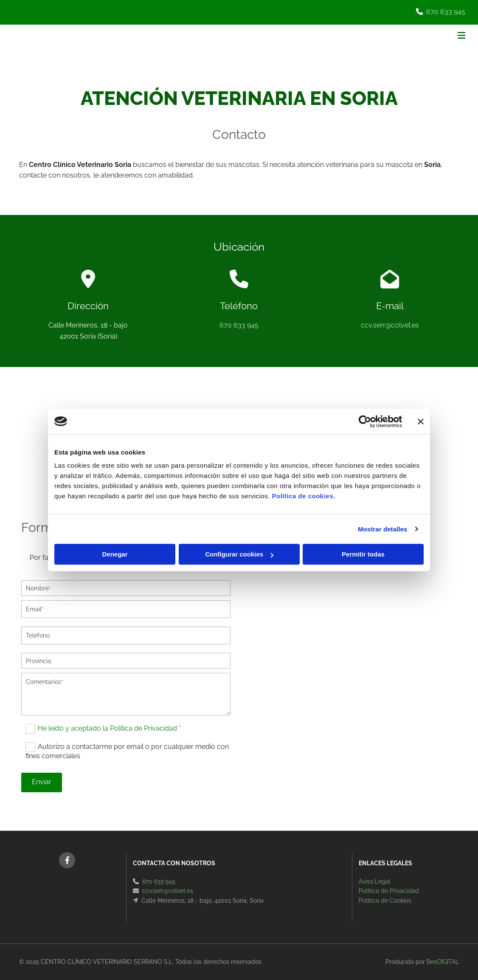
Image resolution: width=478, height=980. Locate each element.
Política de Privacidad (389, 891)
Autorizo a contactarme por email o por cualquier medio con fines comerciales (127, 751)
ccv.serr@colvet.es (390, 325)
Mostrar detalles (383, 529)
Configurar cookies (239, 554)
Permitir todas (363, 554)
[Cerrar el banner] (421, 421)
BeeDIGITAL (443, 962)
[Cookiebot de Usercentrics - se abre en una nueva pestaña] (365, 421)
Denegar (115, 554)
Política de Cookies (385, 901)
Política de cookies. (303, 496)
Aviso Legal (375, 881)
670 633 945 (446, 12)
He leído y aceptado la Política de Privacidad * (109, 728)
